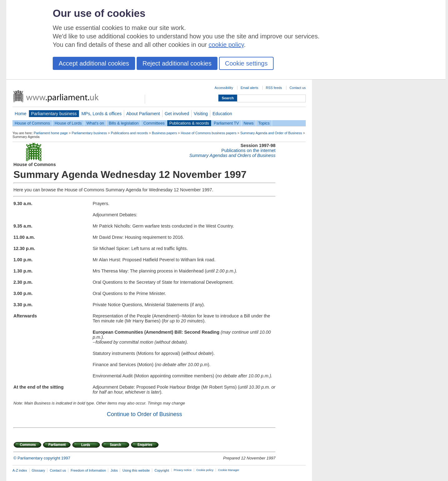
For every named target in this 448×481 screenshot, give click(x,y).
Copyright (162, 470)
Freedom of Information (88, 470)
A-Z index (20, 470)
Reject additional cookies (177, 63)
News (249, 123)
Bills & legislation (124, 123)
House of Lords (68, 123)
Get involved (177, 114)
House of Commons (32, 123)
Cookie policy (205, 470)
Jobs (114, 470)
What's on (95, 123)
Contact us (298, 88)
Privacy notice (183, 470)
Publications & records (189, 123)
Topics (264, 123)
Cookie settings (246, 63)
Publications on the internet (248, 150)
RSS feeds (274, 88)
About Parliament (143, 114)
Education (222, 114)
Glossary (39, 470)
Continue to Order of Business (144, 414)
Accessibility (224, 88)
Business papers (164, 133)
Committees (154, 123)
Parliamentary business (54, 114)
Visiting (201, 114)
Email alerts (249, 88)
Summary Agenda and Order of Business (271, 133)
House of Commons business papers (209, 133)
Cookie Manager (229, 470)
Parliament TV (226, 123)
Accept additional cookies (94, 63)
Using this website (136, 470)
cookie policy (226, 45)
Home (21, 114)
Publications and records (129, 133)
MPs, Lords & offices (102, 114)
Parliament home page (51, 133)
